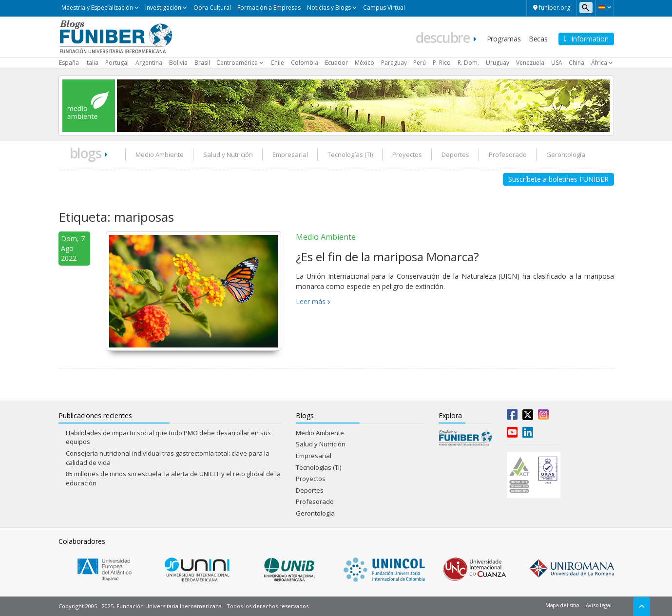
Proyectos (407, 154)
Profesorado (508, 154)
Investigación (163, 8)
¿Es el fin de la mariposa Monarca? (387, 257)
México (365, 63)
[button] (605, 7)
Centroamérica (237, 63)
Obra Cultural (212, 8)
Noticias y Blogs (329, 8)
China (576, 63)
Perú (420, 63)
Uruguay (498, 63)
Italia (92, 63)
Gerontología (566, 154)
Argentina (149, 63)
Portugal (117, 63)
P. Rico (442, 63)
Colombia (305, 63)
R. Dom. (468, 63)
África (599, 63)
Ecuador (336, 63)
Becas (538, 39)
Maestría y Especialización (97, 8)
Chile (277, 63)
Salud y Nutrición (228, 154)
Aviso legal (599, 605)
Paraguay (394, 63)
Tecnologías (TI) (350, 154)
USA (557, 63)
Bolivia (178, 63)
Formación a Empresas (269, 8)
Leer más (311, 301)
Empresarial (290, 154)
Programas (504, 39)
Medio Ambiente (160, 154)
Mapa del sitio (562, 605)
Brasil (202, 63)
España (69, 63)
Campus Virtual (384, 8)
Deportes (455, 154)
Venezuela (530, 63)
